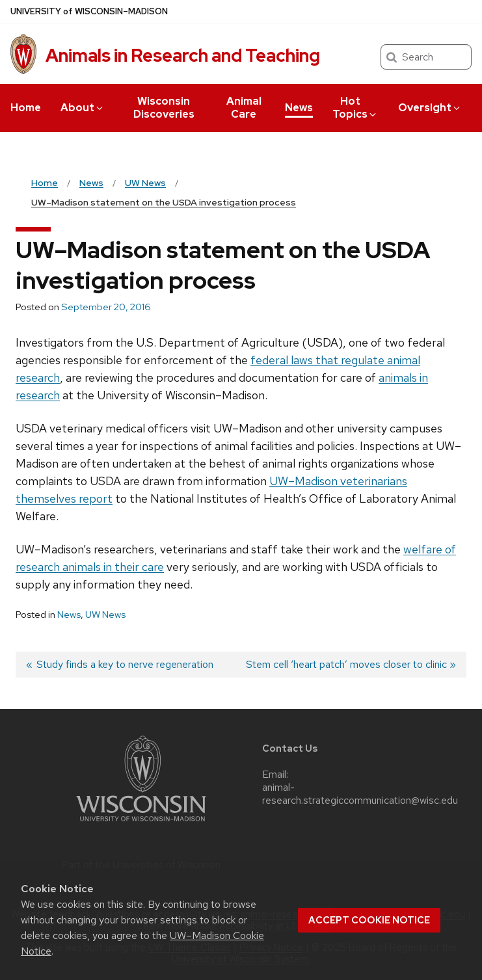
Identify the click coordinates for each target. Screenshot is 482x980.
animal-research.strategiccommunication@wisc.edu (360, 794)
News (299, 108)
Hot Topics (355, 108)
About (83, 108)
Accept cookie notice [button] (369, 920)
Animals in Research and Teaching (183, 55)
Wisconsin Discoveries (164, 108)
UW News (105, 615)
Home (26, 108)
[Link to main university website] (141, 824)
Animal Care (244, 108)
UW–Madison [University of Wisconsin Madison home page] (89, 11)
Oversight (430, 108)
